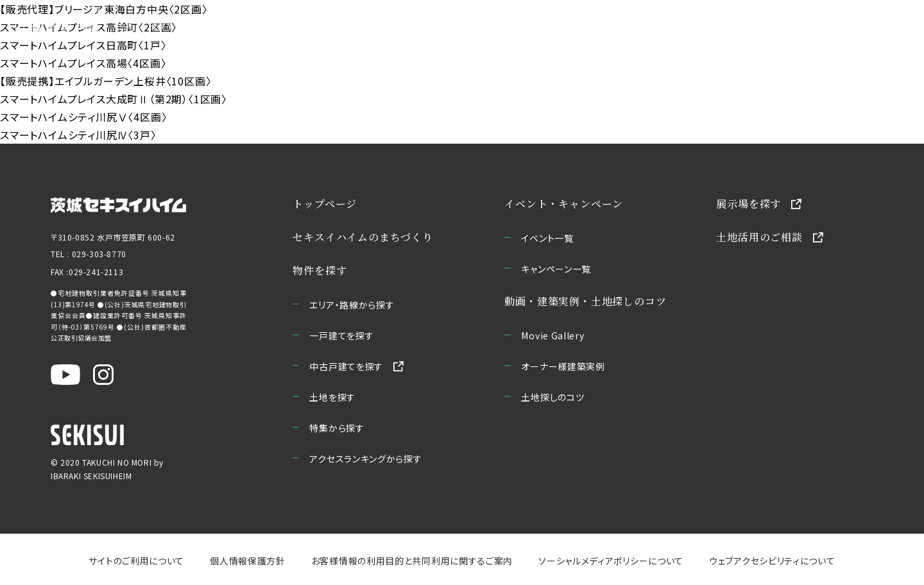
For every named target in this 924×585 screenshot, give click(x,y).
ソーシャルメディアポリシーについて (611, 561)
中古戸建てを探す (347, 366)
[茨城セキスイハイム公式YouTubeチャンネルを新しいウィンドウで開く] (65, 375)
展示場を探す (749, 204)
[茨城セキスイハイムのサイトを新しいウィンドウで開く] (118, 204)
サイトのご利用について (136, 561)
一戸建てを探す (342, 335)
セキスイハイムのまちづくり (191, 26)
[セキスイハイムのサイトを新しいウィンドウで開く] (87, 435)
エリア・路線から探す (352, 305)
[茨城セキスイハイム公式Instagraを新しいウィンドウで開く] (103, 375)
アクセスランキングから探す (366, 459)
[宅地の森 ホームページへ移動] (58, 26)
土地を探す (333, 397)
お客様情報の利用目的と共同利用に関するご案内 (412, 561)
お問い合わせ (843, 26)
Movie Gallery (553, 335)
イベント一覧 (548, 238)
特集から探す (337, 428)
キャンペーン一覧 (557, 269)
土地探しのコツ (553, 397)
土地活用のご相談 (760, 237)
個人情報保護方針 (248, 561)
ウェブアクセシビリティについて (772, 561)
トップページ (325, 204)
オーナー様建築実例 (563, 366)
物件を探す (320, 270)
